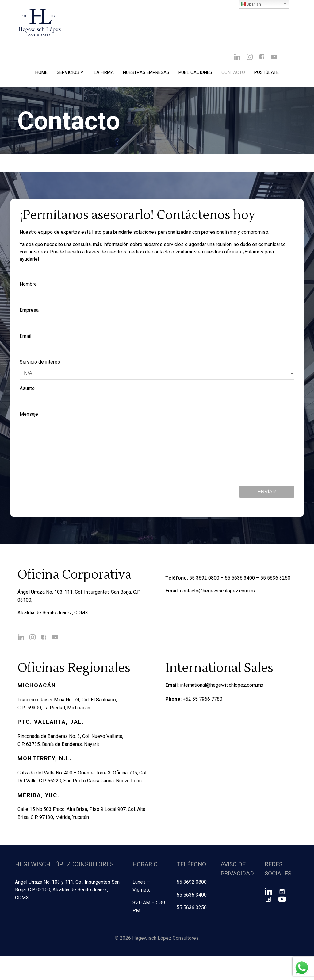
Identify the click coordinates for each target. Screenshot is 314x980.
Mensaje (157, 453)
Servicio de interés (157, 370)
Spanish (251, 4)
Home (41, 74)
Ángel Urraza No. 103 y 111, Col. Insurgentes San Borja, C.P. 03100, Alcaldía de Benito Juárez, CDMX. (67, 914)
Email (157, 344)
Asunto (157, 396)
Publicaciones (195, 74)
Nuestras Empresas (146, 74)
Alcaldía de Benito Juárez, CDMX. (55, 627)
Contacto (233, 74)
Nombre (157, 292)
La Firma (104, 74)
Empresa (157, 318)
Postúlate (266, 74)
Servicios (71, 74)
